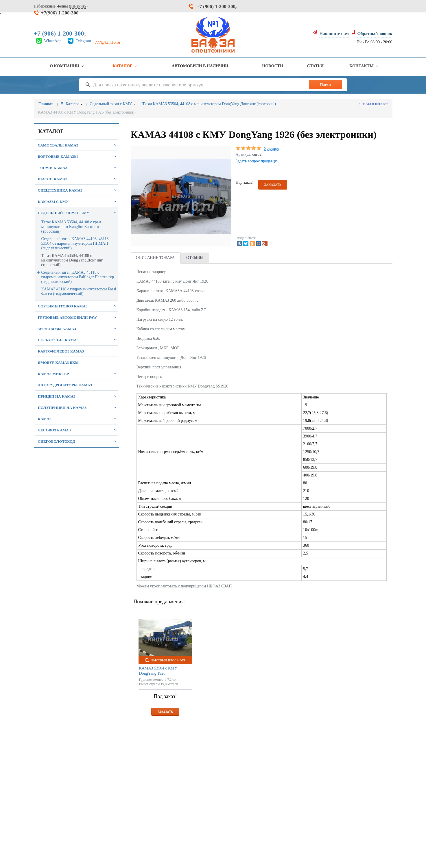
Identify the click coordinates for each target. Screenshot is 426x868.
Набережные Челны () (61, 6)
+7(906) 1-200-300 (60, 13)
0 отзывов (272, 149)
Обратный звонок (375, 34)
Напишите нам (334, 34)
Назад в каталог (375, 104)
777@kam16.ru (107, 42)
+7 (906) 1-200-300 (216, 7)
